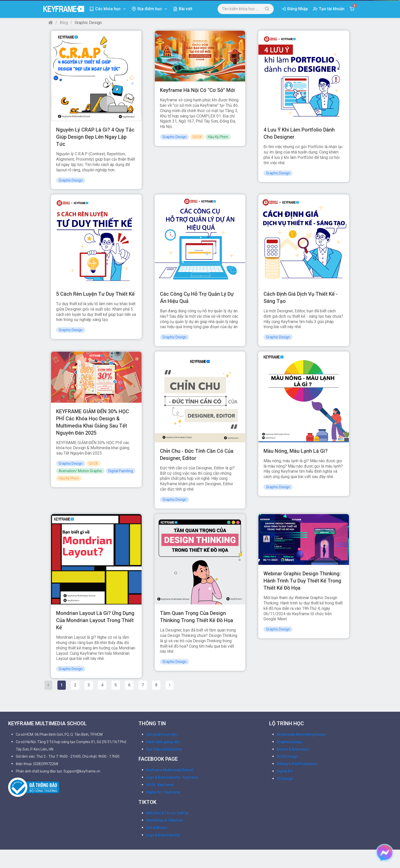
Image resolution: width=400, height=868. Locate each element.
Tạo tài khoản (332, 9)
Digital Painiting (121, 471)
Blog (64, 23)
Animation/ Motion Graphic (80, 471)
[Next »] (170, 685)
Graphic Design (71, 180)
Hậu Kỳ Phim (218, 137)
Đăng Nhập (298, 9)
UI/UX (197, 137)
